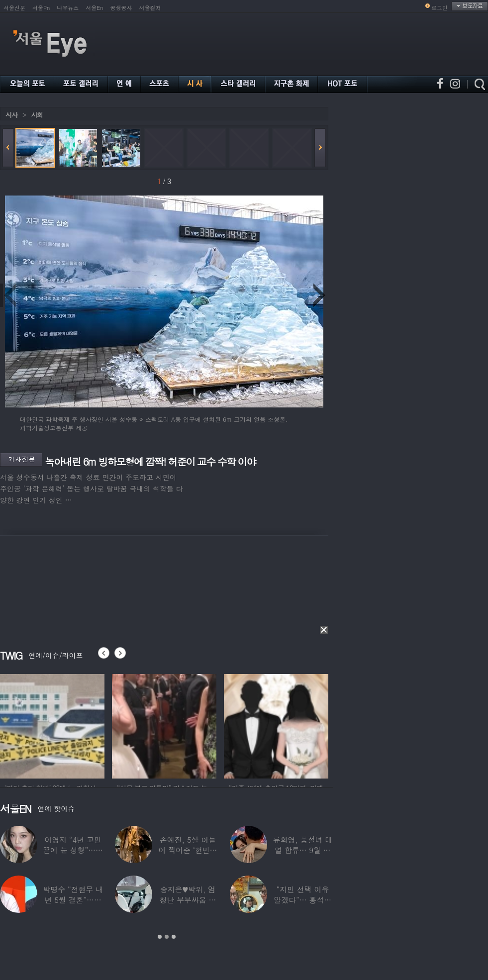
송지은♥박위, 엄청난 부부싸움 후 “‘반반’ (188, 900)
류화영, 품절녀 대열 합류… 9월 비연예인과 (303, 850)
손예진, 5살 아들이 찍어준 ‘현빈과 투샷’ (188, 850)
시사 (11, 115)
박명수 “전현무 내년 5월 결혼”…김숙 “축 (73, 900)
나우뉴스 (68, 8)
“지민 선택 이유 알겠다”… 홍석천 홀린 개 (303, 900)
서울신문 (14, 8)
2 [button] (167, 937)
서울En (94, 8)
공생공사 (121, 8)
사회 (37, 115)
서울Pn (41, 8)
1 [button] (160, 937)
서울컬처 (150, 8)
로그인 (439, 8)
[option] (52, 725)
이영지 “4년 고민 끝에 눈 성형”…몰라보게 (73, 850)
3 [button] (174, 937)
